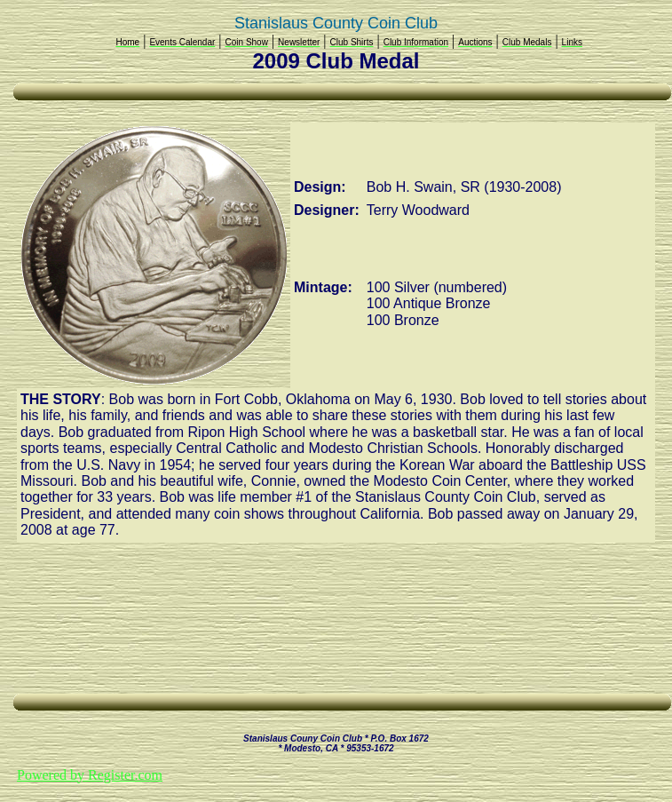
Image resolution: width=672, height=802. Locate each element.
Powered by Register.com (90, 775)
